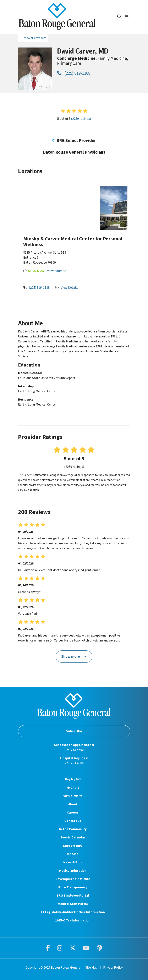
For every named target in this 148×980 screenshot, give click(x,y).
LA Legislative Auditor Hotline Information (73, 912)
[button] (127, 17)
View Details (67, 288)
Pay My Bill (73, 779)
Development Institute (73, 879)
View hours (57, 271)
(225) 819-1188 (74, 73)
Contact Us (73, 821)
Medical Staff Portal (73, 904)
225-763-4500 (74, 750)
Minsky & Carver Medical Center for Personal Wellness (73, 242)
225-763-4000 (74, 763)
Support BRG (73, 846)
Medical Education (73, 871)
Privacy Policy (113, 968)
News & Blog (73, 862)
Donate (73, 854)
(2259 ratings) (81, 119)
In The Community (73, 829)
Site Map (91, 968)
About (73, 804)
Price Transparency (73, 887)
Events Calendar (73, 837)
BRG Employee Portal (73, 896)
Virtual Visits (73, 796)
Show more (74, 657)
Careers (73, 813)
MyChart (73, 788)
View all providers (35, 38)
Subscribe (74, 731)
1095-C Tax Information (73, 920)
